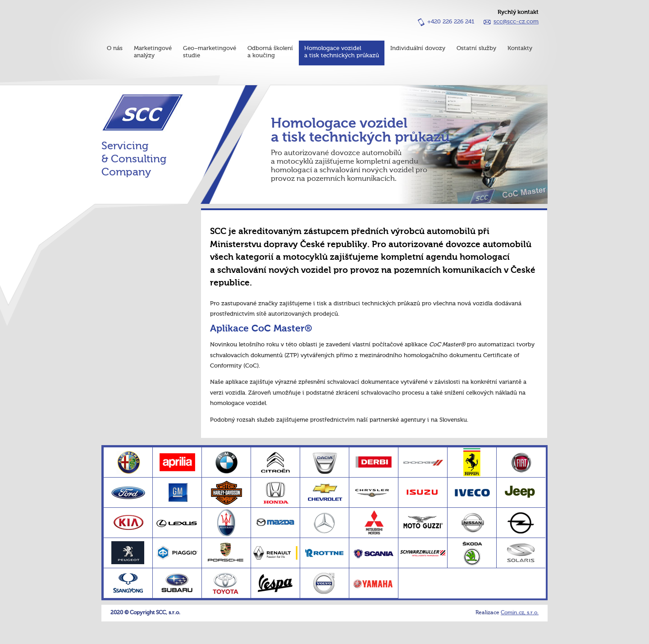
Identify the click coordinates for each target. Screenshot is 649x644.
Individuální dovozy (418, 48)
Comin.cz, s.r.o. (520, 613)
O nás (115, 48)
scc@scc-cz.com (516, 22)
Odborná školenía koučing (270, 52)
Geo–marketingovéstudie (210, 52)
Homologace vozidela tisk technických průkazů (342, 52)
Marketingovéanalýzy (153, 52)
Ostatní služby (476, 48)
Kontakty (520, 48)
